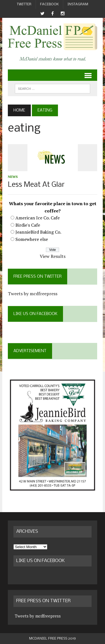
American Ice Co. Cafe (38, 218)
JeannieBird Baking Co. (38, 232)
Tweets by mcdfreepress (33, 294)
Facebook (49, 4)
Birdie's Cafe (28, 225)
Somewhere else (32, 239)
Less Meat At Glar (36, 185)
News (13, 177)
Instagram (78, 4)
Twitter (24, 4)
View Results (53, 256)
